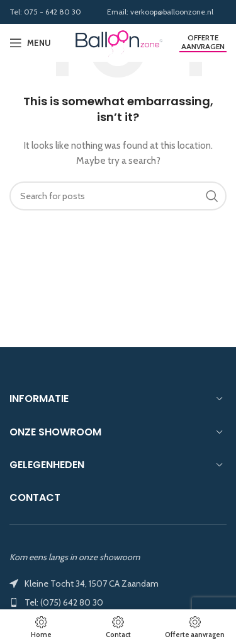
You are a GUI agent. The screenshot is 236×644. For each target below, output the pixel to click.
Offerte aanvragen (203, 42)
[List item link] (118, 602)
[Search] (118, 196)
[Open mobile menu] (30, 43)
